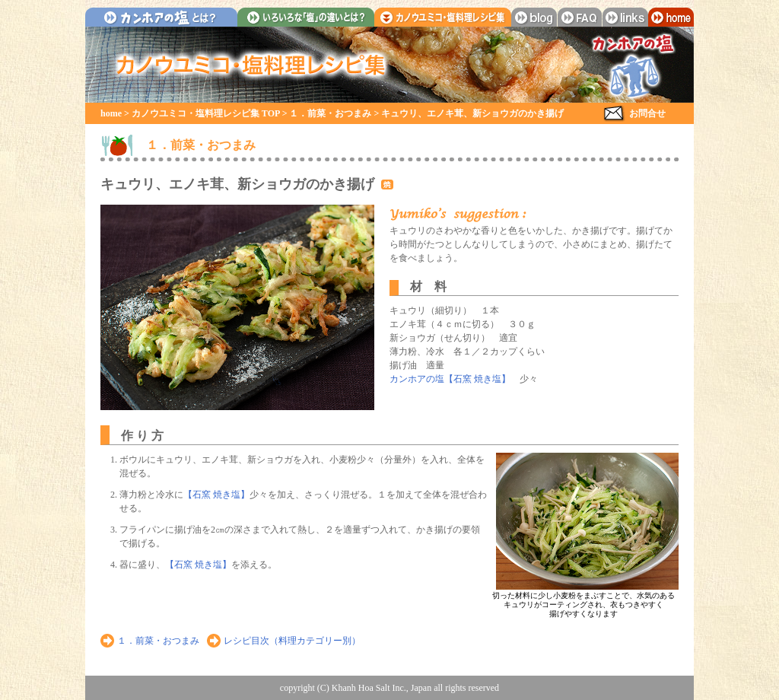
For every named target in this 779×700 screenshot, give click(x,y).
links (625, 17)
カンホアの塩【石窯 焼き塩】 (450, 379)
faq (580, 17)
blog (534, 17)
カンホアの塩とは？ (161, 17)
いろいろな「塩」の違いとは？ (306, 17)
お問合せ (647, 113)
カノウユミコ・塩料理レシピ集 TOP (206, 113)
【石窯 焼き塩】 (216, 495)
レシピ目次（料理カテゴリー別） (292, 641)
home (671, 17)
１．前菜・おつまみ (330, 113)
